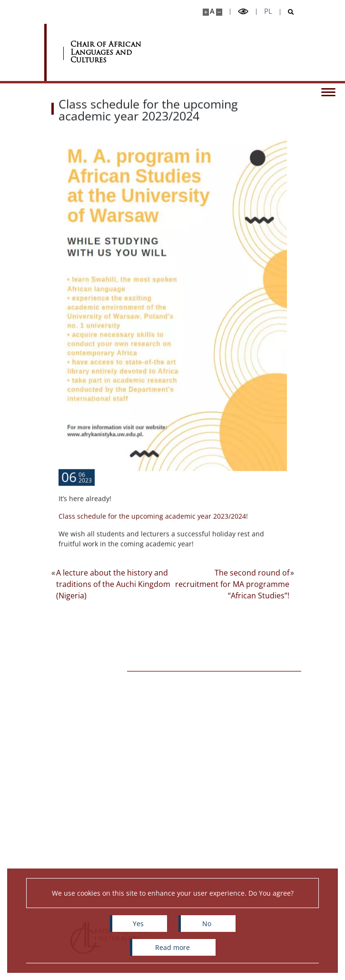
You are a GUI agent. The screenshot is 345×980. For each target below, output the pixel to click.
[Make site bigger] (206, 12)
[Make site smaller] (219, 12)
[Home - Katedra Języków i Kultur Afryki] (118, 52)
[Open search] (287, 12)
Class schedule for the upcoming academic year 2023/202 (150, 531)
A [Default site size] (212, 11)
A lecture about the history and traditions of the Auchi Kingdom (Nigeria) (113, 584)
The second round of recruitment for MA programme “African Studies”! (232, 584)
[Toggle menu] (328, 91)
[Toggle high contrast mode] (243, 12)
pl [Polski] (268, 11)
